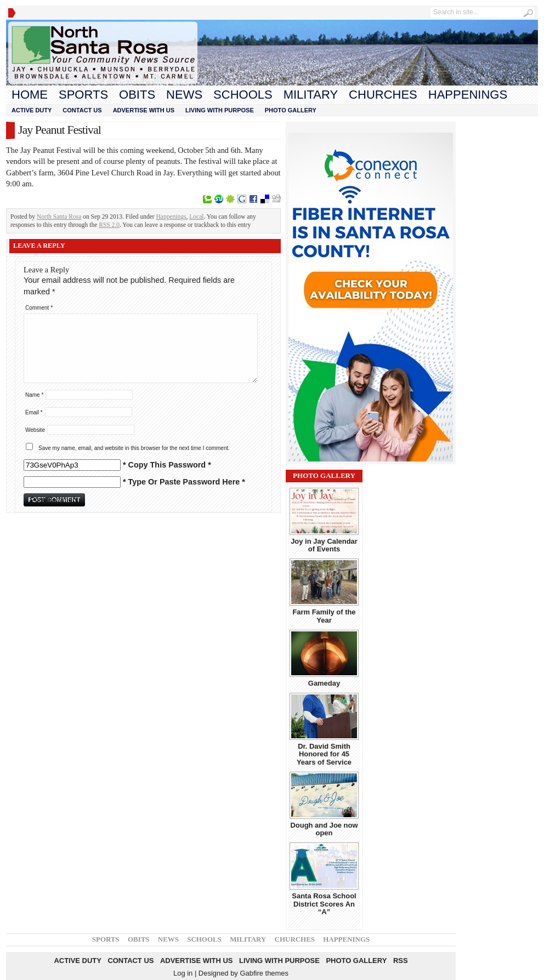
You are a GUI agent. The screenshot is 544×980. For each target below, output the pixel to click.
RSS (401, 961)
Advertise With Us (144, 110)
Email (34, 412)
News (184, 95)
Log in (183, 973)
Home (30, 95)
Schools (243, 95)
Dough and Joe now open (324, 829)
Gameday (324, 683)
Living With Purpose (220, 110)
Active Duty (32, 110)
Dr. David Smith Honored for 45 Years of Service (324, 754)
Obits (137, 95)
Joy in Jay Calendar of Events (324, 545)
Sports (83, 95)
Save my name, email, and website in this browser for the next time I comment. (134, 448)
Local (196, 216)
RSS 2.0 (109, 225)
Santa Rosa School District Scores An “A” (324, 904)
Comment (39, 308)
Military (311, 95)
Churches (383, 95)
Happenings (468, 95)
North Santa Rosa (59, 216)
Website (35, 430)
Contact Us (82, 110)
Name (34, 395)
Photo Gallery (291, 110)
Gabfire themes (264, 973)
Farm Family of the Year (324, 616)
